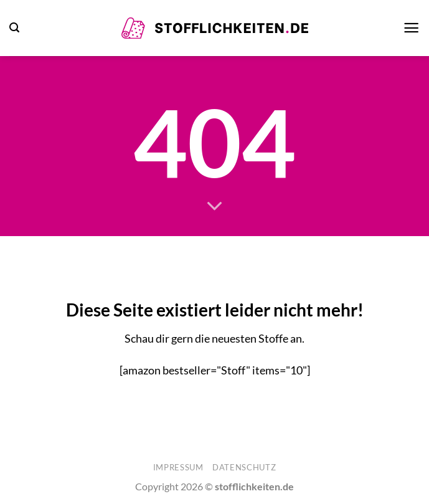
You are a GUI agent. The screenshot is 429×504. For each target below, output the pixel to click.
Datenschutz (244, 467)
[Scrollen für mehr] (214, 207)
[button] (14, 28)
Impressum (178, 467)
